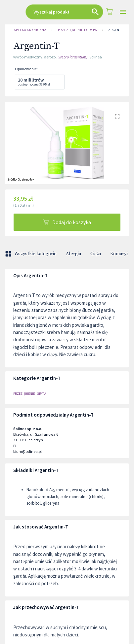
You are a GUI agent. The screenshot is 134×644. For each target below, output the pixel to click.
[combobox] (64, 12)
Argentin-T (119, 30)
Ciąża (96, 254)
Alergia (73, 254)
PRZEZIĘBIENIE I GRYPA (77, 30)
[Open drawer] (123, 12)
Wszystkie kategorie (31, 254)
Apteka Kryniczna (30, 30)
